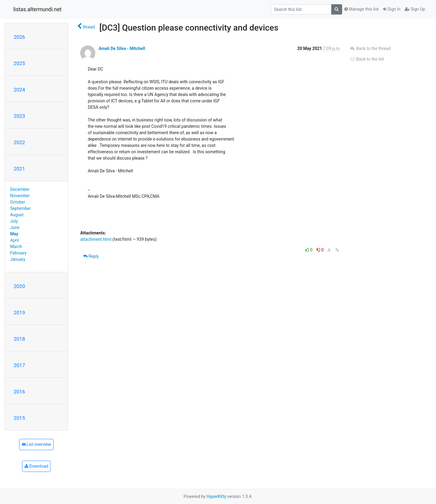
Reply (91, 256)
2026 (19, 37)
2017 (19, 365)
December (20, 189)
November (20, 196)
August (17, 215)
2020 (19, 286)
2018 (19, 339)
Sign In (392, 9)
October (18, 202)
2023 (19, 116)
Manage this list (362, 9)
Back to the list (367, 59)
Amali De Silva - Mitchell (122, 48)
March (16, 247)
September (21, 208)
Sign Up (415, 9)
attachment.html (96, 239)
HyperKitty (216, 496)
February (18, 253)
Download (36, 466)
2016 (19, 392)
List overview (36, 444)
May (14, 234)
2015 (19, 418)
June (15, 227)
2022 (19, 142)
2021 (19, 169)
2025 (19, 63)
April (15, 240)
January (18, 259)
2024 (19, 90)
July (14, 221)
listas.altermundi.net (37, 9)
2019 (19, 313)
